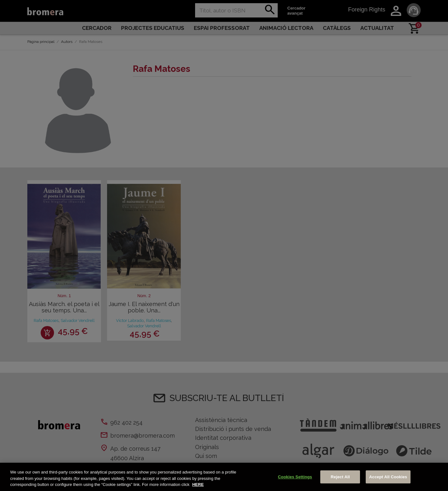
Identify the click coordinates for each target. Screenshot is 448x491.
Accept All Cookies (388, 477)
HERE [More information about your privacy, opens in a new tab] (198, 484)
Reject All (340, 477)
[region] (224, 477)
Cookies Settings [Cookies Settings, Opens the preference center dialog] (295, 477)
